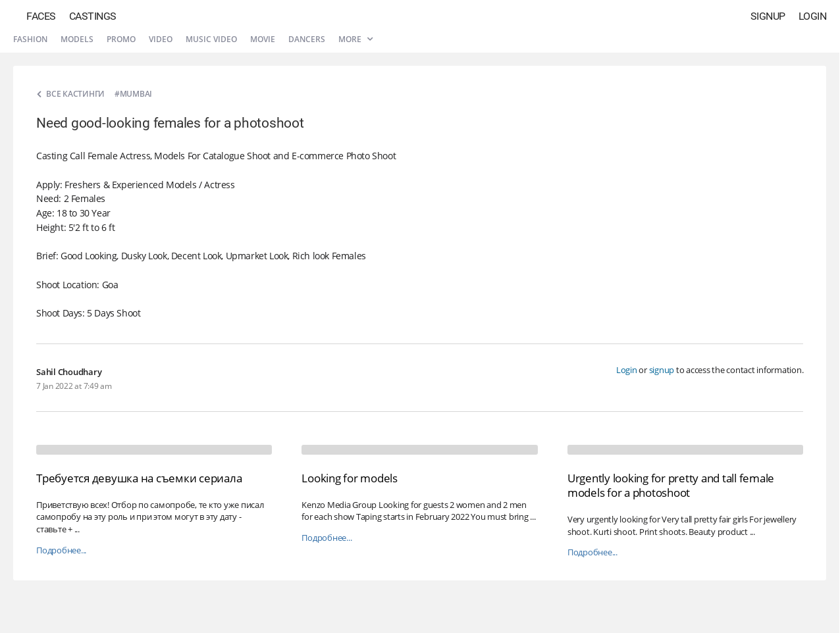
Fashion (30, 39)
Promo (121, 39)
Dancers (307, 39)
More (355, 39)
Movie (263, 39)
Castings (93, 16)
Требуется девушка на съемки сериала (139, 478)
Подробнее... (61, 550)
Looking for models (350, 478)
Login (813, 16)
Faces (41, 16)
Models (77, 39)
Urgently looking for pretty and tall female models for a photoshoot (671, 485)
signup (662, 370)
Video (161, 39)
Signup (768, 16)
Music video (211, 39)
